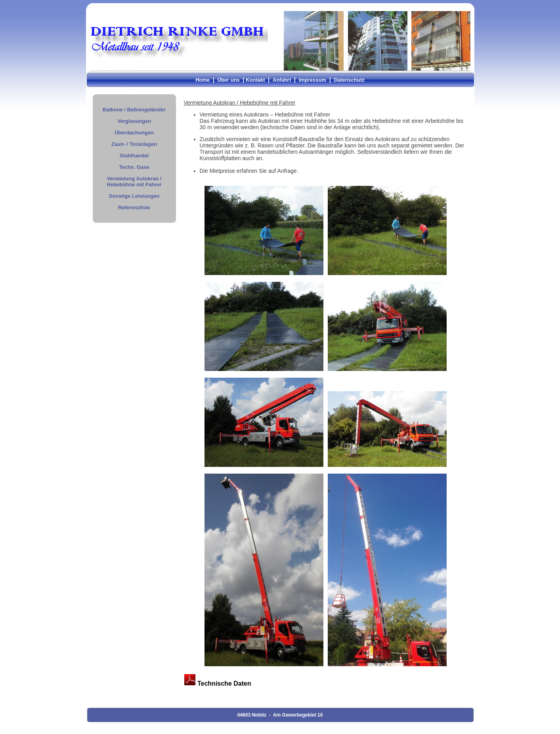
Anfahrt (282, 80)
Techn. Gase (134, 167)
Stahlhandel (134, 156)
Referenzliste (134, 207)
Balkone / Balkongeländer (134, 110)
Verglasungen (134, 121)
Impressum (312, 80)
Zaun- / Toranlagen (134, 144)
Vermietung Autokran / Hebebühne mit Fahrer (134, 182)
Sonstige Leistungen (134, 196)
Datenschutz (349, 80)
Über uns (229, 80)
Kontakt (255, 80)
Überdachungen (134, 133)
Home (203, 80)
